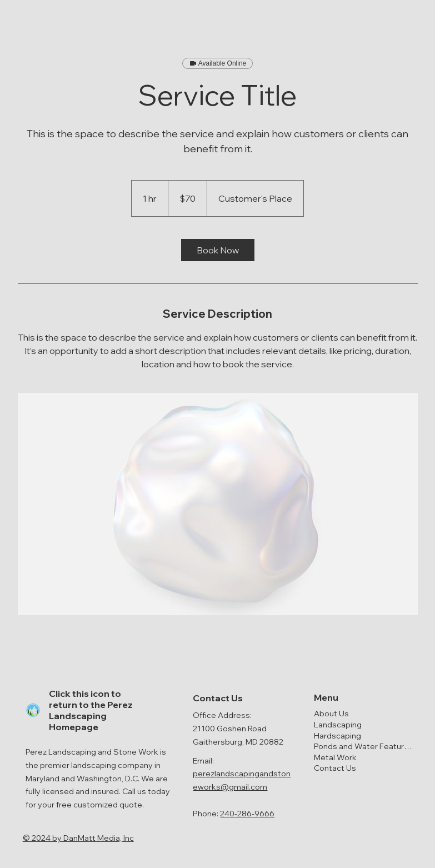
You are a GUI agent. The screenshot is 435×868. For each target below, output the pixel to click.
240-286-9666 (247, 814)
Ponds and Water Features (363, 746)
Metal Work (335, 757)
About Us (331, 714)
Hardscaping (337, 736)
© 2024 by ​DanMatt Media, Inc (78, 838)
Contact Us (335, 768)
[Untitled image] (218, 504)
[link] (218, 250)
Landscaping (338, 725)
